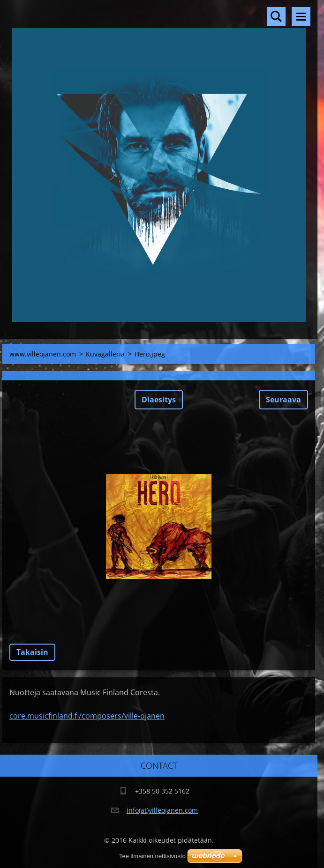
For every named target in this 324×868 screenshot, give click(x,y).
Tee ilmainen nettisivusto (152, 856)
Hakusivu (276, 16)
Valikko (301, 16)
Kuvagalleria (105, 354)
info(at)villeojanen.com (162, 810)
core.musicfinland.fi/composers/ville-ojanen (87, 716)
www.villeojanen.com (43, 354)
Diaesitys (159, 400)
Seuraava (283, 400)
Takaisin (32, 652)
